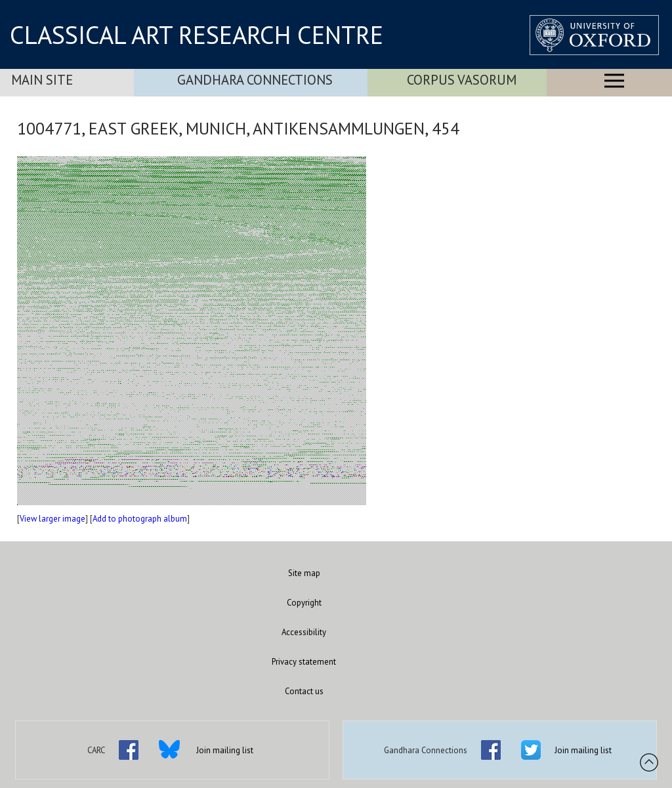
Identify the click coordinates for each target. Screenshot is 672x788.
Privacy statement (304, 662)
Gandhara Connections (255, 80)
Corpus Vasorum (462, 80)
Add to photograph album (140, 519)
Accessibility (304, 632)
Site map (304, 573)
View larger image (52, 519)
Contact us (304, 691)
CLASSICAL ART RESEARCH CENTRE (197, 35)
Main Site (42, 80)
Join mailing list (225, 750)
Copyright (304, 603)
